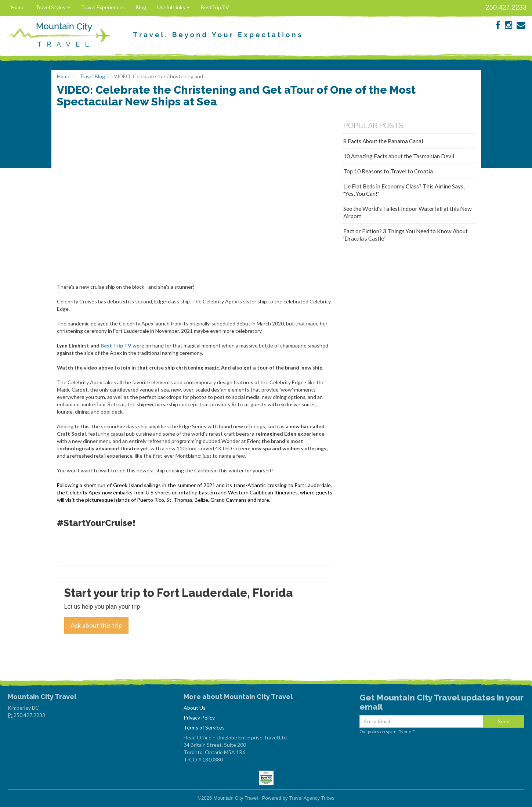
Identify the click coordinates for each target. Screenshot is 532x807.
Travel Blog (92, 76)
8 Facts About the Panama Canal (383, 141)
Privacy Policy (199, 718)
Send (504, 721)
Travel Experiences (103, 7)
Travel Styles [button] (53, 7)
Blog (141, 7)
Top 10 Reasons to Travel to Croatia (388, 171)
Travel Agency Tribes (312, 798)
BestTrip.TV (215, 7)
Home (18, 7)
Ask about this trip (96, 625)
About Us (195, 708)
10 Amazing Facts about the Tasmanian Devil (399, 156)
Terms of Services (204, 727)
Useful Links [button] (173, 7)
